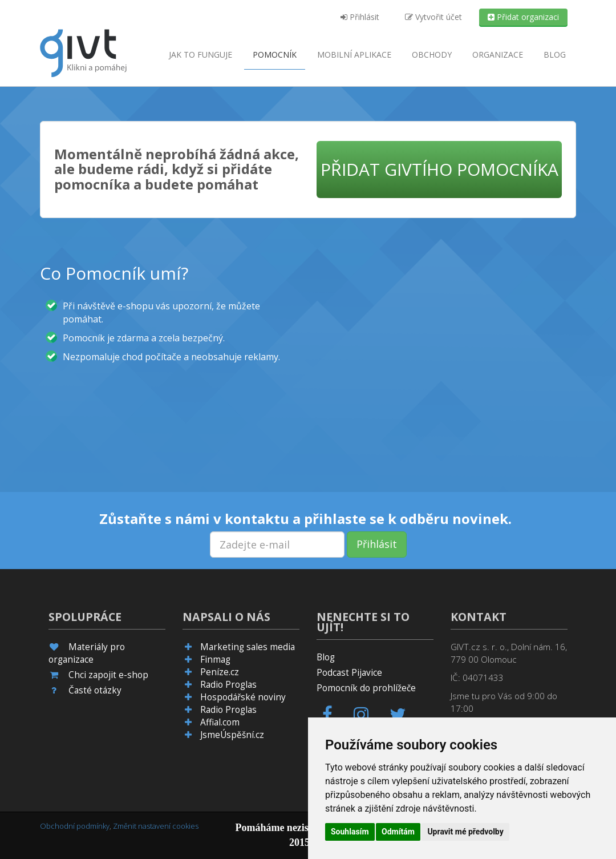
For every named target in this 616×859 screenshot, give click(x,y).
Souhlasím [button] (350, 832)
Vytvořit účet (433, 17)
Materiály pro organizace (87, 653)
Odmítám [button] (398, 832)
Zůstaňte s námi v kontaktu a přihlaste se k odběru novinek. (305, 519)
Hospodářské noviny (243, 697)
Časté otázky (95, 690)
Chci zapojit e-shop (108, 675)
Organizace (498, 55)
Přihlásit (360, 17)
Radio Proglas (228, 685)
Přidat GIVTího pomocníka (439, 169)
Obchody (432, 55)
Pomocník (275, 55)
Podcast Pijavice (349, 673)
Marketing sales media (248, 647)
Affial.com (220, 722)
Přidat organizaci (523, 17)
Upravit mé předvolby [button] (465, 832)
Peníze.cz (220, 672)
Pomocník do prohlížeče (366, 688)
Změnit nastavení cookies (156, 826)
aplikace (354, 55)
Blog (555, 55)
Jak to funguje (200, 55)
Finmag (215, 660)
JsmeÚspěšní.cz (232, 735)
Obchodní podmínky (75, 826)
